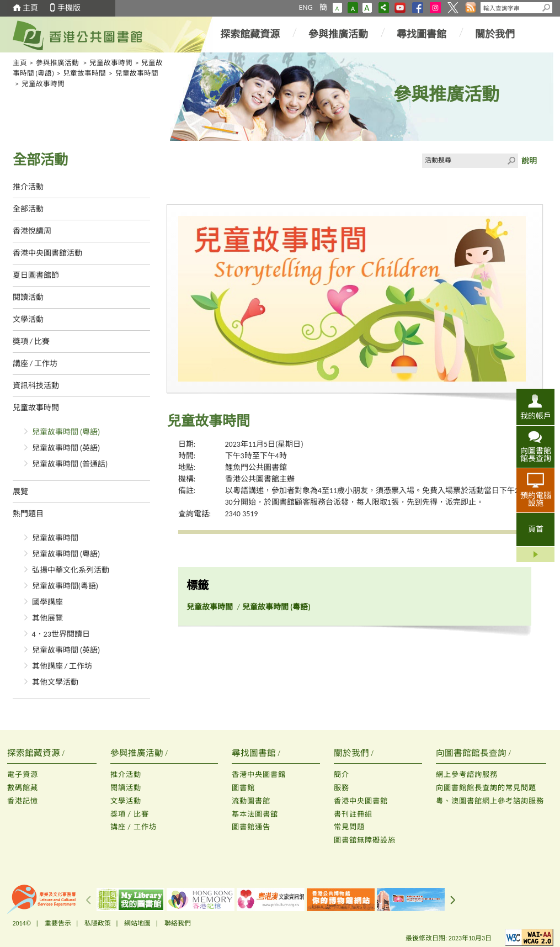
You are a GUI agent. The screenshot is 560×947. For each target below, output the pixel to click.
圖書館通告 (251, 827)
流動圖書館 (251, 801)
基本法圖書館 (255, 814)
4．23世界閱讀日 (61, 634)
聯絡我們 (178, 923)
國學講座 (47, 602)
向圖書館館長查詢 (536, 454)
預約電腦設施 (536, 499)
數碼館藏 (23, 788)
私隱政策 (98, 923)
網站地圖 (137, 923)
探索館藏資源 (250, 34)
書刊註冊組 (353, 814)
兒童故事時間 (111, 63)
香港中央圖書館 (259, 774)
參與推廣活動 (338, 34)
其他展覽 (47, 618)
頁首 (536, 529)
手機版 (69, 8)
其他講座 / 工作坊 (62, 666)
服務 (342, 788)
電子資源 (23, 774)
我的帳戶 (536, 416)
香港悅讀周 (32, 231)
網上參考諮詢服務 (467, 774)
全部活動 (28, 209)
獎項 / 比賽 (31, 342)
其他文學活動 (55, 682)
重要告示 (58, 923)
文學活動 (28, 319)
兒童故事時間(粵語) (65, 586)
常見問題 (349, 827)
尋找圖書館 (422, 34)
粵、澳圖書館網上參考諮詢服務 (490, 801)
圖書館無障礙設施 (365, 840)
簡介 (342, 774)
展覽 (20, 492)
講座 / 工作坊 (35, 364)
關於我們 (495, 34)
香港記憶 (23, 801)
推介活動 (28, 187)
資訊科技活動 (36, 386)
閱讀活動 (28, 297)
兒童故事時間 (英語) (66, 448)
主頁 (30, 8)
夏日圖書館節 (36, 275)
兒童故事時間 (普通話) (70, 464)
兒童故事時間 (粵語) (66, 432)
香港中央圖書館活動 (47, 253)
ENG (306, 7)
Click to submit (511, 161)
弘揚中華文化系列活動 (71, 570)
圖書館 (243, 788)
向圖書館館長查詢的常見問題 (486, 788)
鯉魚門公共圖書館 (256, 467)
